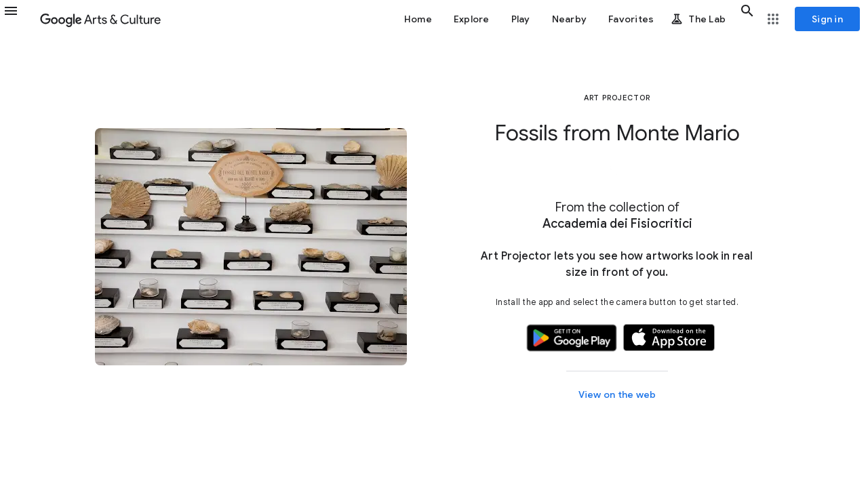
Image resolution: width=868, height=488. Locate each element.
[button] (19, 19)
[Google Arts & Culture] (100, 19)
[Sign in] (827, 19)
